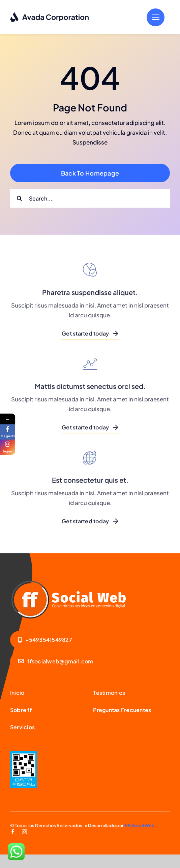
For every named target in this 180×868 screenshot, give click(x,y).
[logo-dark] (50, 15)
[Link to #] (156, 17)
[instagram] (24, 832)
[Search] (19, 198)
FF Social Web (140, 825)
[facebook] (13, 832)
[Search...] (90, 198)
